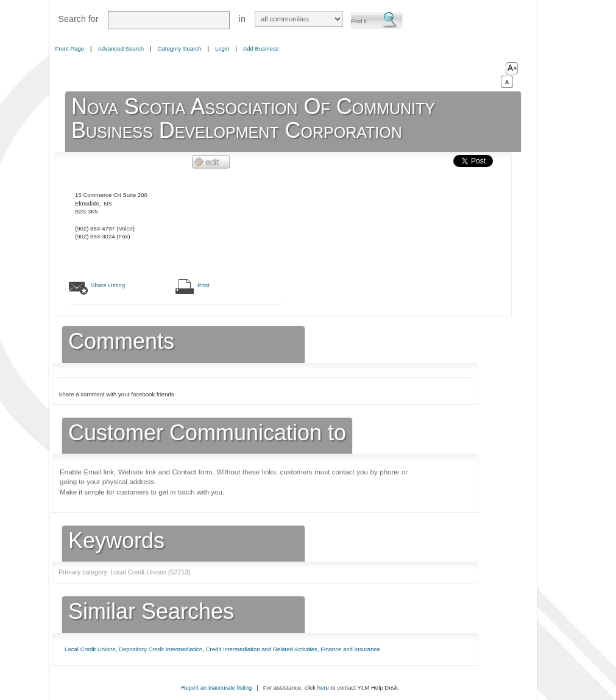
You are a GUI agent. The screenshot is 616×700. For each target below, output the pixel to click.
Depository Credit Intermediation (161, 649)
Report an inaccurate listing (216, 687)
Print (204, 285)
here (323, 687)
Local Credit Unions (90, 649)
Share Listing (108, 285)
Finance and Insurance (350, 649)
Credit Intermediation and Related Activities (262, 649)
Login (222, 48)
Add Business (261, 48)
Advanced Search (121, 48)
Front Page (70, 48)
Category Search (180, 48)
